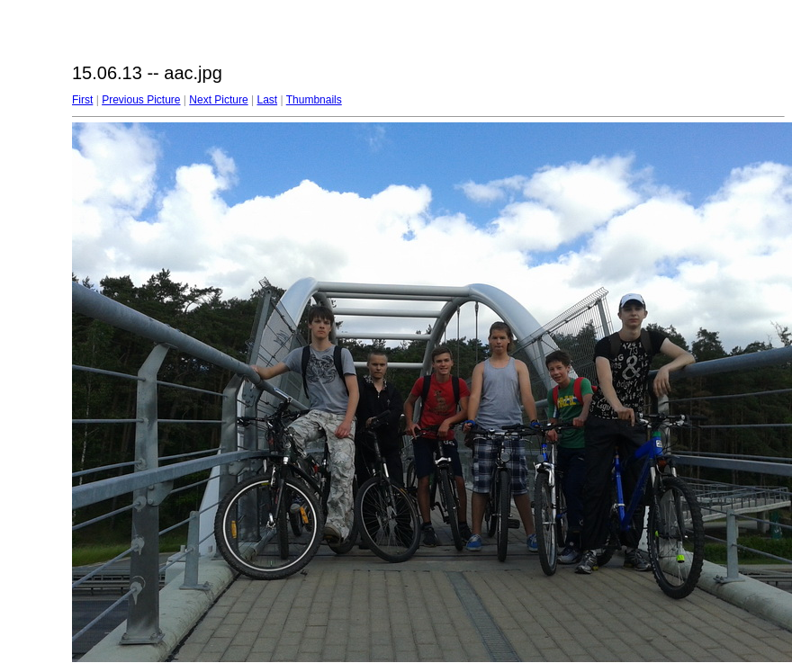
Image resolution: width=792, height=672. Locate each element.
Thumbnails (314, 100)
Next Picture (218, 100)
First (82, 100)
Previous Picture (141, 100)
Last (267, 100)
